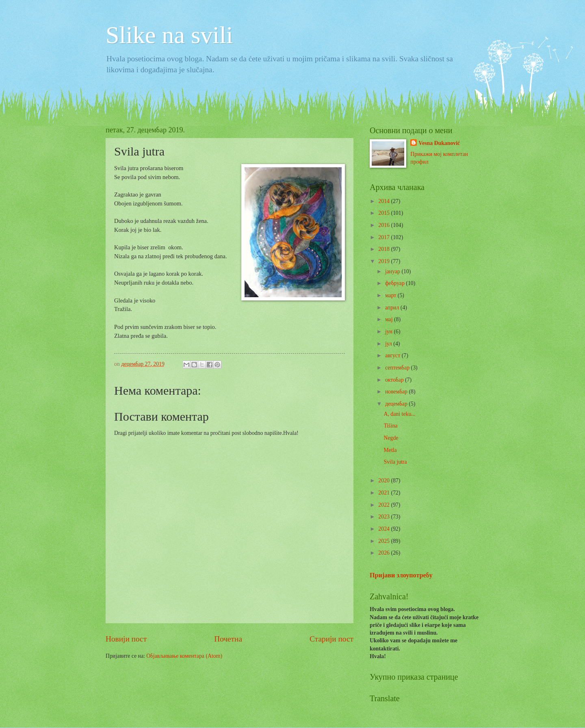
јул (389, 344)
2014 (385, 201)
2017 (385, 237)
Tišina (390, 426)
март (391, 295)
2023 (385, 517)
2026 (385, 553)
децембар (397, 404)
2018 (385, 249)
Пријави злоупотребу (401, 575)
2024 (385, 529)
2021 (385, 493)
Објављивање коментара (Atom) (184, 656)
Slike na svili (169, 35)
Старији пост (331, 639)
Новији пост (126, 639)
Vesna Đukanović (439, 143)
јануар (393, 271)
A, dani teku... (399, 414)
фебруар (395, 283)
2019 (385, 261)
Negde (391, 438)
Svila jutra (395, 462)
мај (390, 319)
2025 (385, 541)
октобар (395, 380)
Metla (390, 450)
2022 (385, 505)
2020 (385, 481)
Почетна (228, 639)
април (393, 308)
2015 (385, 213)
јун (390, 332)
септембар (398, 368)
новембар (397, 392)
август (393, 355)
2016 (385, 225)
